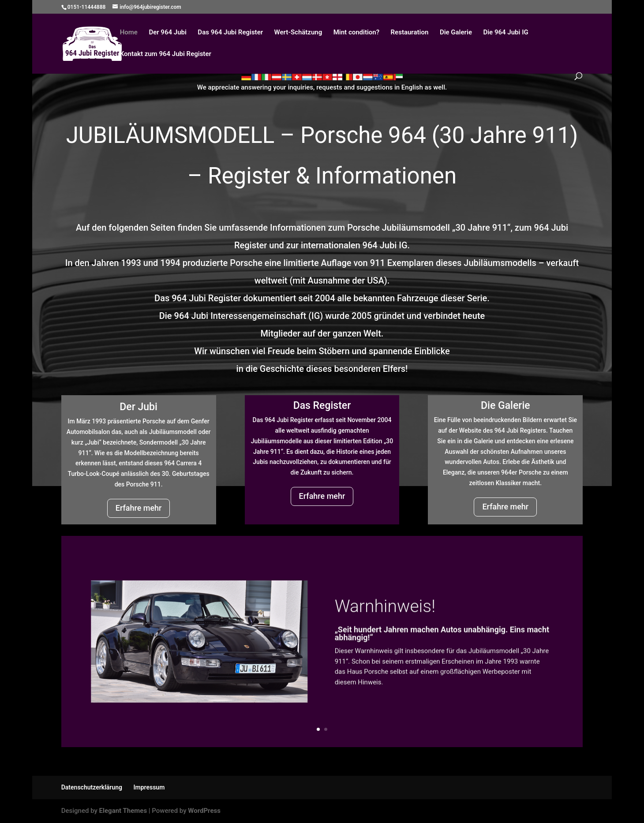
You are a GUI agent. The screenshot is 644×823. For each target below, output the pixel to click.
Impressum (149, 787)
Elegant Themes (123, 811)
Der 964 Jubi (167, 33)
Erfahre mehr (139, 508)
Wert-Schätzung (298, 33)
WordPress (204, 811)
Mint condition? (356, 33)
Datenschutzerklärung (92, 787)
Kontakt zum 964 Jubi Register (166, 54)
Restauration (410, 33)
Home (129, 33)
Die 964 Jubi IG (505, 33)
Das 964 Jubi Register (230, 33)
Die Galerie (456, 33)
